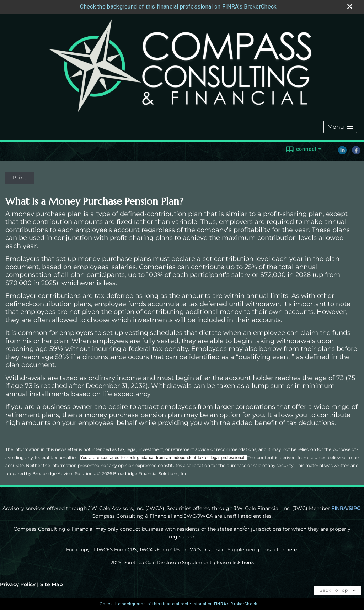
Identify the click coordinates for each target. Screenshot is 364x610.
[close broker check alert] (350, 6)
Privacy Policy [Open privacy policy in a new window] (18, 584)
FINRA (339, 508)
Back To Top (338, 590)
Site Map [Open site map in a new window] (52, 584)
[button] (340, 127)
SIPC (355, 508)
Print (20, 178)
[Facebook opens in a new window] (356, 153)
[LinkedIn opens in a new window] (342, 153)
